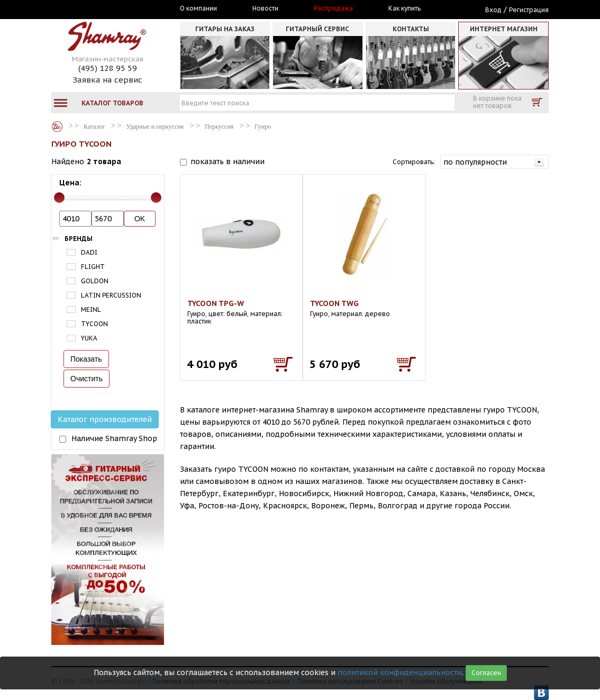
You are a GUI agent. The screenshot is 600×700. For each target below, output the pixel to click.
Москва (100, 9)
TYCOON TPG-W (216, 303)
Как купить (404, 8)
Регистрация (529, 10)
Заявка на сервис (107, 80)
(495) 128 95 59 (108, 68)
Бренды (79, 239)
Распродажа (333, 8)
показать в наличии (228, 161)
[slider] (59, 198)
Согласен (486, 673)
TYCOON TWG (334, 303)
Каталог (57, 127)
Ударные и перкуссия (155, 127)
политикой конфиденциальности (400, 672)
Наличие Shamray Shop (114, 438)
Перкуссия (219, 127)
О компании (198, 8)
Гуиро (263, 127)
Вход (493, 10)
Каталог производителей (105, 419)
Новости (265, 8)
